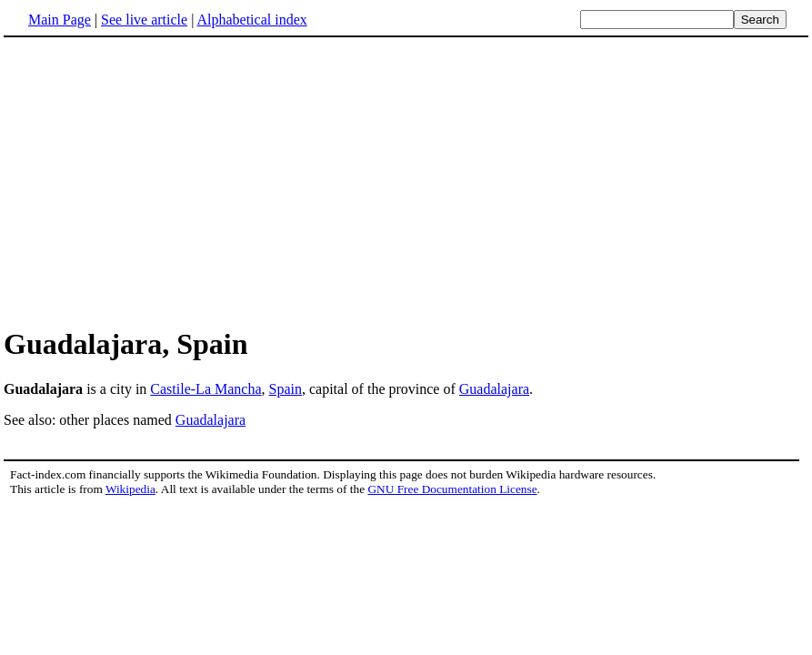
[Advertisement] (156, 181)
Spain (286, 389)
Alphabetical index (251, 20)
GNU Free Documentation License (452, 489)
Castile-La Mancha (206, 389)
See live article (144, 20)
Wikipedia (130, 489)
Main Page (60, 20)
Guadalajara (494, 389)
